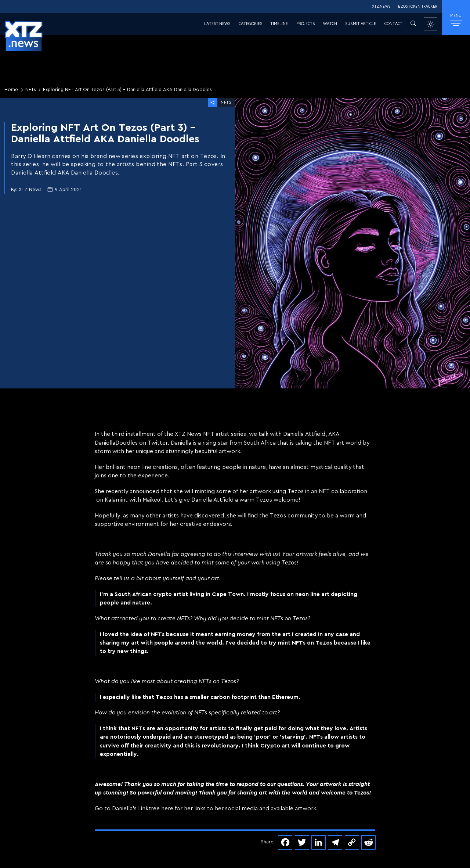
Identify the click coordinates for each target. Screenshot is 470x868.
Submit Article (361, 24)
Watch (330, 24)
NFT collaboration (343, 491)
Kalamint (116, 500)
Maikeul (152, 500)
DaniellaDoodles (116, 443)
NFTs (31, 90)
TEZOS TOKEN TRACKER (417, 7)
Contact (393, 24)
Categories (250, 24)
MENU (456, 20)
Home (11, 90)
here (167, 808)
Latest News (217, 24)
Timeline (279, 24)
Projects (305, 24)
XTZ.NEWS (381, 7)
